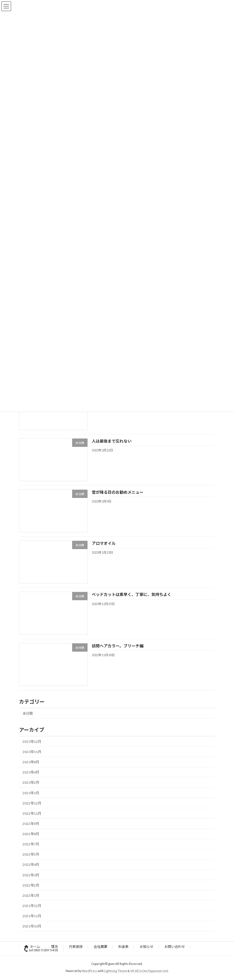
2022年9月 (31, 824)
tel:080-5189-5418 (41, 950)
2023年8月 (31, 762)
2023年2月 (31, 782)
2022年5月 (31, 854)
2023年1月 (31, 793)
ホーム (32, 947)
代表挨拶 (76, 947)
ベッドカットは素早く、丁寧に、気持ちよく (131, 594)
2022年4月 (31, 865)
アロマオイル (104, 543)
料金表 (124, 947)
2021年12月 (32, 906)
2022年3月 (31, 875)
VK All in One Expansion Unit (149, 971)
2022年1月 (31, 895)
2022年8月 (31, 834)
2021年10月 (32, 926)
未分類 (28, 713)
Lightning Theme (116, 971)
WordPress (89, 971)
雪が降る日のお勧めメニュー (118, 492)
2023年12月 (32, 742)
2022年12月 (32, 803)
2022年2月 (31, 885)
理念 (55, 947)
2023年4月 (31, 772)
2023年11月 (32, 752)
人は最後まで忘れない (112, 441)
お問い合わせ (175, 947)
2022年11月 (32, 813)
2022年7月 (31, 844)
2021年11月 (32, 916)
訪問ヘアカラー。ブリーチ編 (118, 646)
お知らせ (147, 947)
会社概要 (101, 947)
